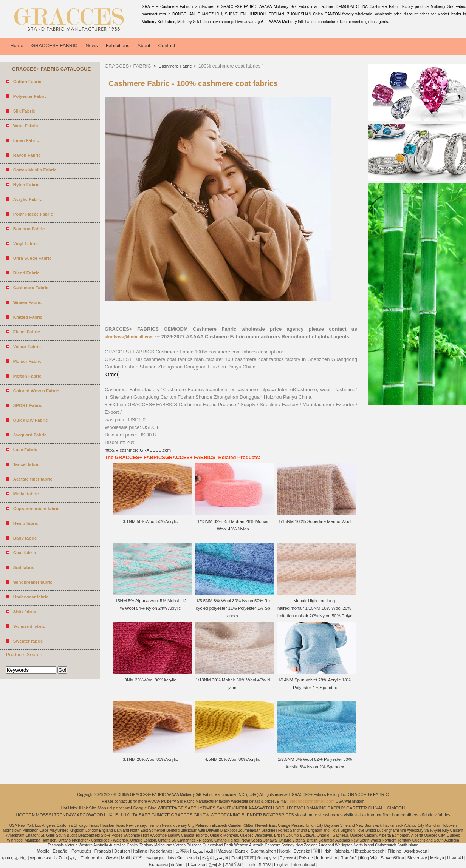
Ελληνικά (197, 865)
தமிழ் (21, 858)
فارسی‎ (221, 858)
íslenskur (343, 851)
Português (81, 851)
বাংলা (249, 858)
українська (41, 858)
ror (121, 808)
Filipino (394, 851)
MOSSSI (44, 815)
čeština (178, 865)
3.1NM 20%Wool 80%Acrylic (151, 759)
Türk (251, 865)
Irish (327, 851)
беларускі (267, 858)
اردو (74, 858)
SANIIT (224, 808)
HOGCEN (25, 815)
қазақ (7, 858)
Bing (152, 808)
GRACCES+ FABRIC (54, 45)
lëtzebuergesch (370, 851)
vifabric (426, 815)
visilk (349, 815)
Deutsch (122, 851)
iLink (84, 808)
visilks (360, 815)
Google (140, 808)
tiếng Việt (369, 858)
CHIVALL (377, 808)
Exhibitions (118, 45)
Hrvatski (455, 858)
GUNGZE (160, 815)
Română (348, 858)
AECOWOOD (90, 815)
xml (128, 808)
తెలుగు (112, 858)
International (303, 865)
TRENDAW (65, 815)
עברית (265, 865)
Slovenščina (392, 858)
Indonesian (327, 858)
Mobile (43, 851)
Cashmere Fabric (174, 66)
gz (115, 808)
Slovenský (417, 858)
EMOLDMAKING (310, 808)
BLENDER (252, 815)
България (158, 865)
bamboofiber (379, 815)
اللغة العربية (204, 851)
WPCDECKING (225, 815)
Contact (167, 45)
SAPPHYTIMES (200, 808)
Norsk (285, 851)
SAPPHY (337, 808)
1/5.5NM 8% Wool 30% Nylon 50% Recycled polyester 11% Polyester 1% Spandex (233, 608)
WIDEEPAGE (171, 808)
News (92, 45)
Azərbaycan (416, 851)
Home (17, 45)
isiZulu (61, 858)
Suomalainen (263, 851)
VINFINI (239, 808)
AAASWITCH (261, 808)
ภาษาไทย (235, 865)
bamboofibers (406, 815)
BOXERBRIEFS (279, 815)
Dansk (242, 851)
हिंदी (317, 851)
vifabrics (442, 815)
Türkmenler (91, 858)
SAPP (145, 815)
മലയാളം (155, 858)
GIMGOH (396, 808)
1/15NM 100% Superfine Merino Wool (315, 521)
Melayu (437, 858)
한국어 (215, 865)
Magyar (225, 851)
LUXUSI (112, 815)
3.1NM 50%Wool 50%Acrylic (151, 521)
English (281, 865)
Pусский (288, 858)
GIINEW (201, 815)
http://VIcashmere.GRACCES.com (138, 450)
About (144, 45)
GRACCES (182, 815)
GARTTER (357, 808)
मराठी (138, 858)
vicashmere (306, 815)
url (110, 808)
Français (103, 851)
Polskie (306, 858)
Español (60, 851)
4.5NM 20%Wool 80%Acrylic (233, 759)
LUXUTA (129, 815)
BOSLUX (284, 808)
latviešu (175, 858)
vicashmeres (331, 815)
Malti (125, 858)
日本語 (182, 851)
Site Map (97, 808)
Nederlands (161, 851)
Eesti (236, 858)
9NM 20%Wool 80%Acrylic (151, 680)
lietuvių (192, 858)
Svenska (302, 851)
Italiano (140, 851)
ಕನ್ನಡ (207, 858)
